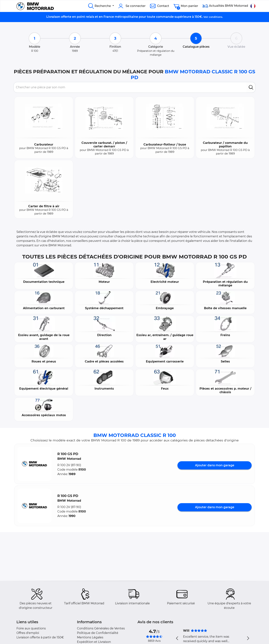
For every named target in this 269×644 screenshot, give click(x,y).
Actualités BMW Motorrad (225, 6)
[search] (251, 87)
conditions (216, 17)
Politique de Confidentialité (98, 633)
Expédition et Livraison (94, 642)
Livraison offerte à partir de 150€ (40, 637)
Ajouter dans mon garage (215, 465)
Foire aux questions (31, 628)
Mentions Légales (90, 637)
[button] (34, 464)
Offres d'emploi (28, 633)
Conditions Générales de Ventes (101, 628)
